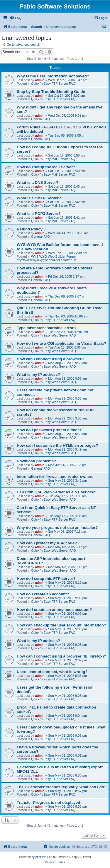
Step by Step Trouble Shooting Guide (51, 92)
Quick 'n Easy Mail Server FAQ (53, 159)
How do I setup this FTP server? (46, 579)
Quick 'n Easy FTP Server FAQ (53, 84)
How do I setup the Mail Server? (46, 167)
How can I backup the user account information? (61, 625)
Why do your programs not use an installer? (57, 528)
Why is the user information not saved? (53, 76)
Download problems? (36, 461)
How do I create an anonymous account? (54, 610)
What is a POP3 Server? (39, 214)
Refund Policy (30, 229)
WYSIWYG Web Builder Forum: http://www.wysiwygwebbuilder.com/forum (47, 258)
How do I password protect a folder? (50, 430)
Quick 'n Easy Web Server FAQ (54, 335)
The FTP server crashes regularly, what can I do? (62, 787)
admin (40, 80)
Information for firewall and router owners (55, 477)
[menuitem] (16, 18)
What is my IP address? (38, 374)
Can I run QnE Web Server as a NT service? (57, 492)
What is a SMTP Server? (39, 198)
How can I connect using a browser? (50, 359)
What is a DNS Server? (38, 182)
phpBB (40, 857)
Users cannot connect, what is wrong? (52, 672)
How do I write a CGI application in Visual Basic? (61, 343)
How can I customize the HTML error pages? (57, 445)
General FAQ (40, 119)
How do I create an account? (43, 594)
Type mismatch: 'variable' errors (46, 328)
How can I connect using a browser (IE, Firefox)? (61, 656)
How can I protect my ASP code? (47, 543)
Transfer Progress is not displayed (48, 802)
